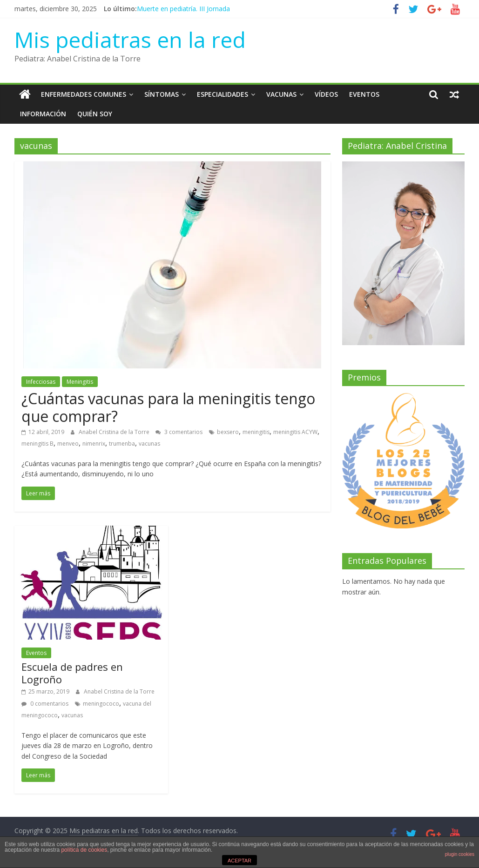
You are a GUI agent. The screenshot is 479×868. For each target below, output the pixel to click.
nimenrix (94, 444)
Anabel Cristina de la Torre (115, 432)
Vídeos (326, 94)
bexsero (228, 432)
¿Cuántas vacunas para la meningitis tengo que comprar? (168, 407)
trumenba (122, 444)
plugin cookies (460, 854)
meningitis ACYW (295, 432)
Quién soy (95, 114)
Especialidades (223, 94)
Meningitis (80, 382)
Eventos (364, 94)
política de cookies (84, 850)
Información (43, 114)
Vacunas (281, 94)
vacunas (149, 444)
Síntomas (162, 94)
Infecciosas (41, 382)
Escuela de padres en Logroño (72, 673)
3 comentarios (179, 432)
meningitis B (37, 444)
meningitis (256, 432)
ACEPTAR (239, 861)
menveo (68, 444)
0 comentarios (45, 704)
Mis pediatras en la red (130, 40)
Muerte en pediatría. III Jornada (183, 9)
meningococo (101, 704)
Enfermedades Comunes (84, 94)
